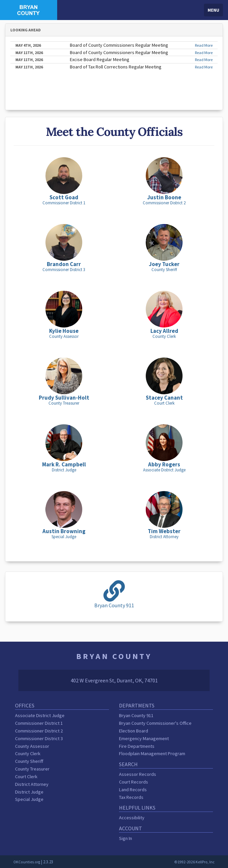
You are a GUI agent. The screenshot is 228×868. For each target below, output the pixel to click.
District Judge (29, 792)
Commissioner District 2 (39, 731)
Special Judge (29, 799)
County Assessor (32, 746)
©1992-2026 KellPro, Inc (194, 862)
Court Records (134, 782)
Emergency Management (144, 738)
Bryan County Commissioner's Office (155, 723)
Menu (213, 10)
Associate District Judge (40, 715)
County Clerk (28, 753)
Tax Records (131, 797)
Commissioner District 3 (39, 738)
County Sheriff (29, 761)
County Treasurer (32, 769)
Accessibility (132, 818)
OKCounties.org (27, 862)
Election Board (134, 731)
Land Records (133, 790)
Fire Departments (137, 746)
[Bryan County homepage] (29, 9)
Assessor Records (138, 774)
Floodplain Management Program (152, 753)
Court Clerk (26, 777)
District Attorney (32, 784)
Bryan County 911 (136, 715)
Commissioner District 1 (39, 723)
